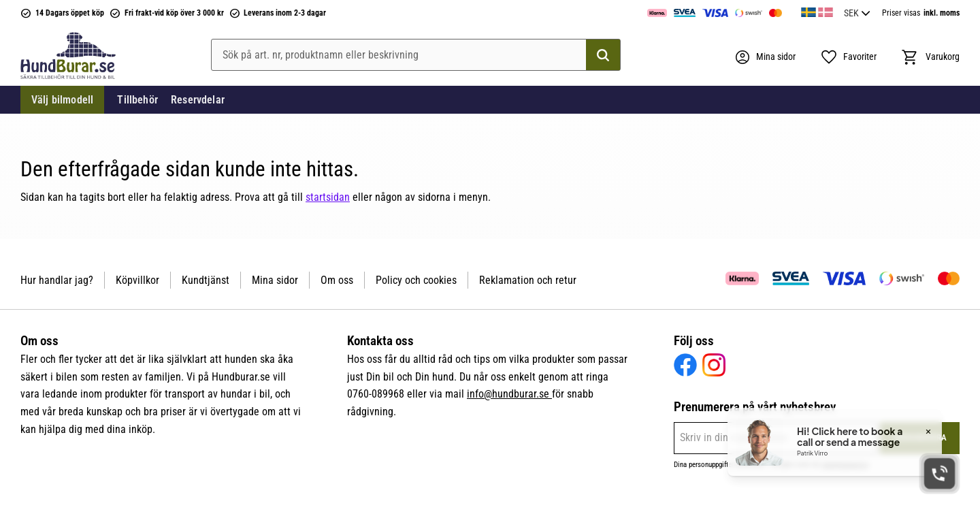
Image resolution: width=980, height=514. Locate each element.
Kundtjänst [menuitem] (206, 280)
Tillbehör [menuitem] (137, 100)
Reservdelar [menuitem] (198, 100)
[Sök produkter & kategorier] (416, 55)
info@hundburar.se (509, 394)
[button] (848, 57)
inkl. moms (942, 13)
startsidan (328, 197)
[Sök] (603, 55)
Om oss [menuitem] (337, 280)
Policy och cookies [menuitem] (416, 280)
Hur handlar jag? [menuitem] (57, 280)
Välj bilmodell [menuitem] (62, 100)
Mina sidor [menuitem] (275, 280)
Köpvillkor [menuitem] (137, 280)
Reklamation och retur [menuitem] (528, 280)
